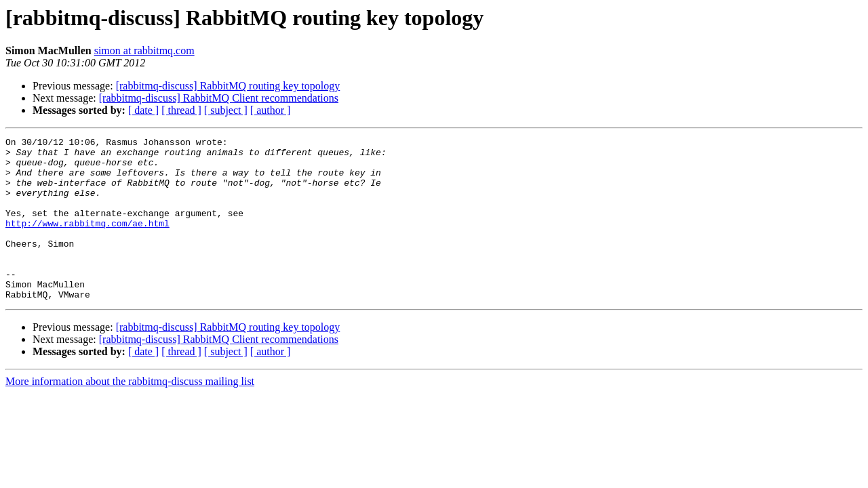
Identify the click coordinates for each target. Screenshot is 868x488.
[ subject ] (226, 110)
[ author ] (271, 110)
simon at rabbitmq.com (144, 50)
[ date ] (143, 110)
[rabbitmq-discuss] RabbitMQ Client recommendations (219, 98)
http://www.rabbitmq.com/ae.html (87, 241)
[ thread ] (181, 110)
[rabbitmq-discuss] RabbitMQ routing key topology (228, 86)
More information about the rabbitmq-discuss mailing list (130, 414)
